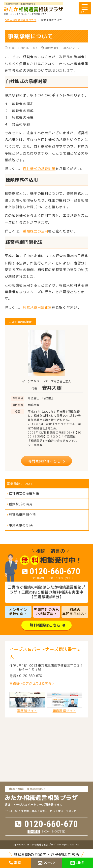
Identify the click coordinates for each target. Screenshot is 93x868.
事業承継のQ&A (21, 525)
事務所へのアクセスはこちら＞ (32, 683)
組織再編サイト (64, 702)
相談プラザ (33, 9)
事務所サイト (27, 702)
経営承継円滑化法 (37, 307)
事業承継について (20, 484)
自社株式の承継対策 (39, 169)
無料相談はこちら (45, 625)
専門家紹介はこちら (45, 461)
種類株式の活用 (35, 231)
